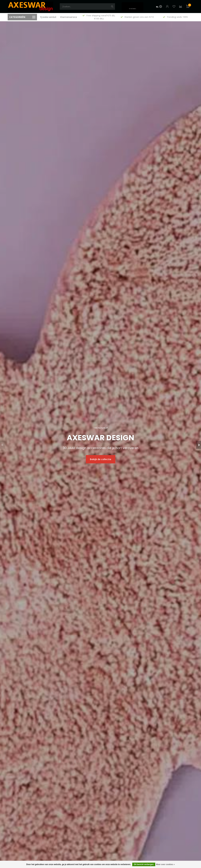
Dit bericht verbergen (144, 864)
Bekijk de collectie (101, 459)
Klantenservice (69, 17)
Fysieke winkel (48, 17)
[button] (2, 445)
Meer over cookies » (165, 864)
